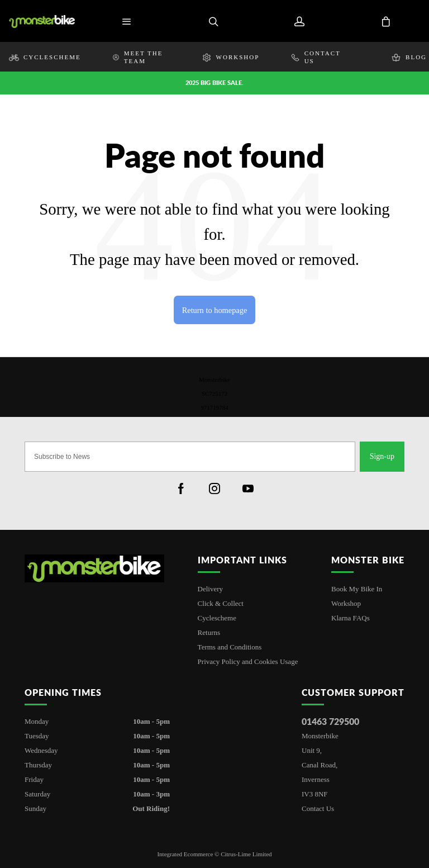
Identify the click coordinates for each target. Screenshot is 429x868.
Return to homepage (215, 310)
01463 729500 (330, 721)
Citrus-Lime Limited (246, 854)
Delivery (210, 589)
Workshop (346, 603)
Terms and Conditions (230, 647)
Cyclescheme (217, 618)
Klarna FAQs (351, 618)
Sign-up (382, 456)
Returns (209, 632)
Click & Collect (221, 603)
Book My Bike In (357, 589)
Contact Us (318, 808)
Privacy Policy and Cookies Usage (248, 661)
